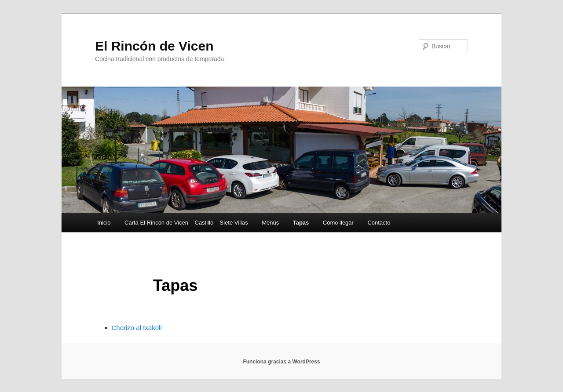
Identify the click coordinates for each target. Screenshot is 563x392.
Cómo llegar (338, 223)
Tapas (301, 223)
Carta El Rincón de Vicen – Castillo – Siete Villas (186, 223)
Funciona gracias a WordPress (281, 362)
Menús (270, 223)
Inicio (104, 223)
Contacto (379, 223)
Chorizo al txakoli (137, 328)
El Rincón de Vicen (154, 46)
